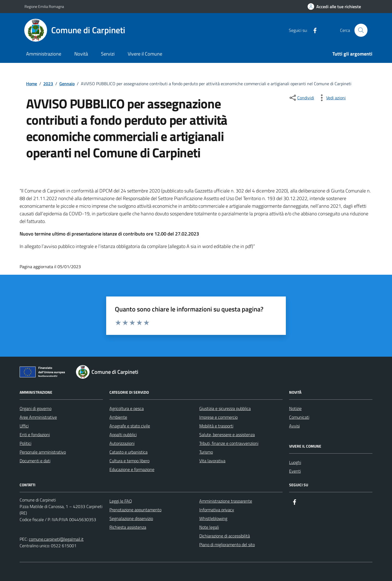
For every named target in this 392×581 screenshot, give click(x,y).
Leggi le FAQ (121, 501)
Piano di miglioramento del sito (227, 545)
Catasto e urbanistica (128, 452)
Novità (81, 54)
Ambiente (118, 417)
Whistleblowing (213, 518)
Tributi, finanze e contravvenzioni (229, 443)
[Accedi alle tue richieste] (334, 7)
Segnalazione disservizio (131, 518)
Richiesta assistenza (128, 527)
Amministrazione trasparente (226, 501)
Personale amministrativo (43, 452)
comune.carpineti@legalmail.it (56, 539)
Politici (25, 443)
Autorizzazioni (122, 443)
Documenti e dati (35, 461)
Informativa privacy (217, 510)
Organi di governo (36, 408)
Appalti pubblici (123, 435)
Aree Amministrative (38, 417)
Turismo (206, 452)
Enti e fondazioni (35, 435)
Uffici (24, 426)
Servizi (108, 54)
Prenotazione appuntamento (135, 510)
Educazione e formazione (132, 469)
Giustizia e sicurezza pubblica (225, 408)
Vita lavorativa (212, 461)
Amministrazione (44, 54)
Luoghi (295, 462)
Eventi (295, 471)
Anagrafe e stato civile (130, 426)
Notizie (295, 408)
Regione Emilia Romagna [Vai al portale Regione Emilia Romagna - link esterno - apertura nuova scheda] (44, 6)
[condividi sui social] (301, 98)
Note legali (209, 527)
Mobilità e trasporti (216, 426)
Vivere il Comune (145, 54)
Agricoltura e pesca (127, 408)
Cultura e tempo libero (129, 461)
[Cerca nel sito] (361, 30)
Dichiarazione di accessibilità (225, 536)
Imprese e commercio (218, 417)
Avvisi (294, 426)
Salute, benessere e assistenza (227, 435)
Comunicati (299, 417)
